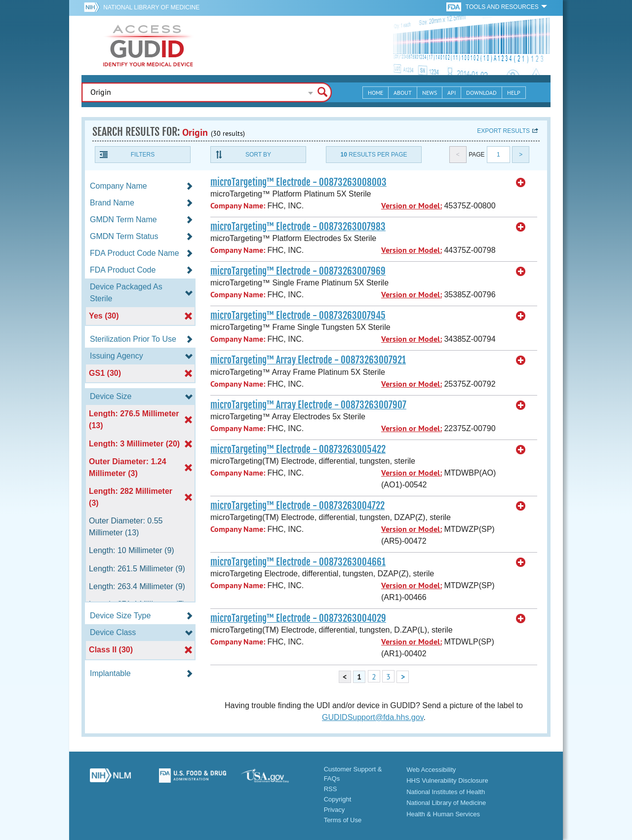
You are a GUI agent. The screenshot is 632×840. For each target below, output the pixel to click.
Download (481, 93)
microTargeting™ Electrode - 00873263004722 (297, 506)
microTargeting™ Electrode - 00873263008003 (298, 182)
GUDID (148, 45)
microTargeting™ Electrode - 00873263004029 (298, 618)
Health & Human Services (443, 814)
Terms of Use (343, 820)
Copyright (338, 799)
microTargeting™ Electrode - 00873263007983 (298, 227)
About (403, 93)
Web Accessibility (431, 770)
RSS (331, 789)
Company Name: (238, 206)
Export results (503, 131)
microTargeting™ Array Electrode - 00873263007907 (308, 405)
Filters (143, 155)
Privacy (335, 810)
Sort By (258, 155)
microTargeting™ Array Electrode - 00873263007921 (308, 360)
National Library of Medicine (151, 7)
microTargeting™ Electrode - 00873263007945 (298, 316)
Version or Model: (412, 206)
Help (514, 93)
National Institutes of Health (446, 792)
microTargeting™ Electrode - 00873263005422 (298, 449)
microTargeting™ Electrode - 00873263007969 (298, 271)
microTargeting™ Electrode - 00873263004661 (298, 562)
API (452, 93)
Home (375, 93)
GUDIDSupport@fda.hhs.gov (373, 717)
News (430, 93)
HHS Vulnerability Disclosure (447, 780)
